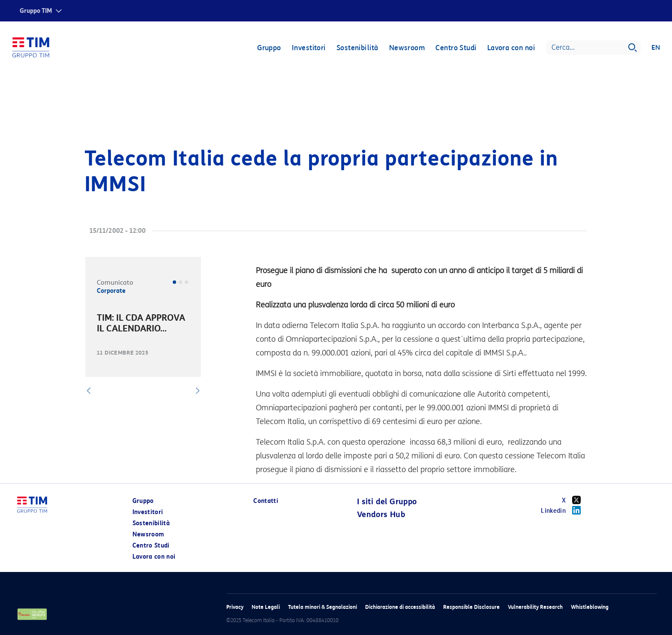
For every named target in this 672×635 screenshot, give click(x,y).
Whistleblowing (590, 607)
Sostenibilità (357, 48)
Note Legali (266, 607)
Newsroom (407, 48)
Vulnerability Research (535, 607)
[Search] (593, 48)
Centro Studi (455, 48)
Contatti (266, 501)
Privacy (235, 607)
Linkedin (564, 510)
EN (655, 48)
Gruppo (269, 48)
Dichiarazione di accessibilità (400, 607)
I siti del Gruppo (387, 502)
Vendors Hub (381, 515)
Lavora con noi (511, 48)
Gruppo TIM (36, 11)
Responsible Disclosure (471, 607)
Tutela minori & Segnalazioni (322, 607)
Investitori (308, 48)
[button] (89, 391)
